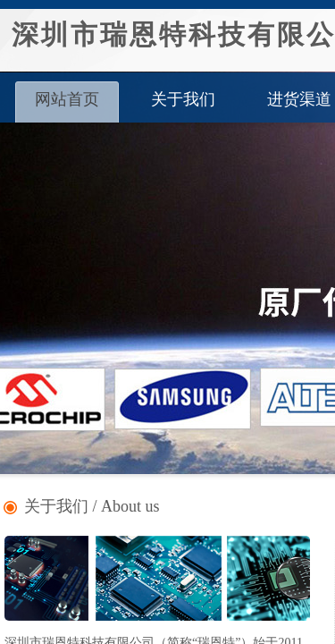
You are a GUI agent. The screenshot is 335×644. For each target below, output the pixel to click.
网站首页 (67, 99)
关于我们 (183, 99)
